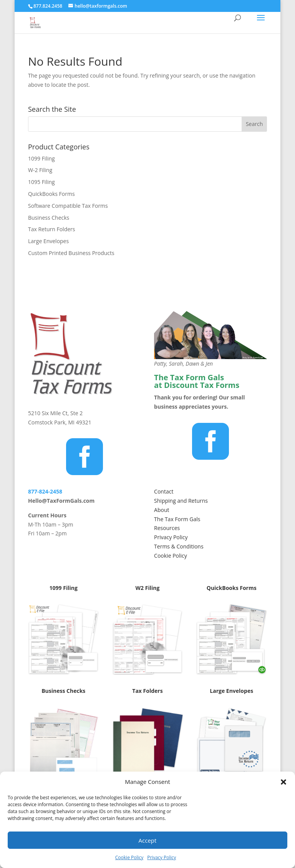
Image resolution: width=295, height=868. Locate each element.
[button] (283, 782)
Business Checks (49, 218)
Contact (164, 491)
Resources (167, 528)
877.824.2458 (48, 6)
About (162, 510)
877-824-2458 (45, 491)
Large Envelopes (48, 241)
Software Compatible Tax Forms (68, 206)
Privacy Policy (162, 857)
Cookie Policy (129, 857)
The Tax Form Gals (177, 519)
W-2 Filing (40, 170)
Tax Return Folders (51, 229)
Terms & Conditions (179, 546)
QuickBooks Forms (51, 194)
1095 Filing (41, 182)
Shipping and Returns (181, 501)
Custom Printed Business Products (71, 253)
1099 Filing (41, 158)
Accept (148, 840)
